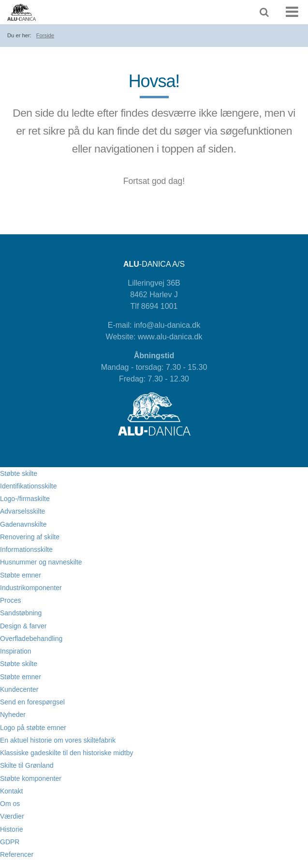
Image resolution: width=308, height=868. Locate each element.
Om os (10, 804)
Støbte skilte (19, 473)
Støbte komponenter (31, 778)
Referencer (17, 854)
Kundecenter (19, 689)
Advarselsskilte (22, 511)
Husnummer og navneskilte (41, 562)
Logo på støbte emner (33, 728)
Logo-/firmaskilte (25, 499)
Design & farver (23, 626)
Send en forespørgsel (32, 702)
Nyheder (13, 715)
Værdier (12, 816)
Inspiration (16, 651)
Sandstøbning (21, 613)
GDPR (10, 842)
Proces (11, 600)
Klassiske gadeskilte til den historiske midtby (66, 753)
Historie (11, 829)
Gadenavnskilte (23, 524)
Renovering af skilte (30, 537)
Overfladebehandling (31, 639)
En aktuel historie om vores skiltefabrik (58, 740)
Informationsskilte (26, 549)
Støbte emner (21, 575)
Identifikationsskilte (29, 486)
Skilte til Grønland (27, 765)
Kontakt (11, 791)
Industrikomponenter (31, 588)
